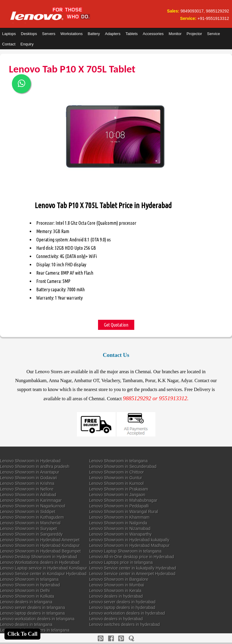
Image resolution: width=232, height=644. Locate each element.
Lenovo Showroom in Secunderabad (123, 466)
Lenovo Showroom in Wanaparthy (120, 534)
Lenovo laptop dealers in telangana (32, 613)
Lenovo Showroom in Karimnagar (31, 500)
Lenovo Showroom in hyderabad (30, 585)
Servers (49, 34)
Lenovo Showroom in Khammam (119, 517)
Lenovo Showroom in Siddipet (28, 512)
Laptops (9, 34)
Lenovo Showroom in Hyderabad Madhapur (129, 545)
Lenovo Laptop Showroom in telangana (125, 551)
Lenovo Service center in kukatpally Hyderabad (133, 568)
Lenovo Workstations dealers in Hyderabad (40, 562)
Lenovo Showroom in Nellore (27, 489)
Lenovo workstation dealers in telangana (37, 619)
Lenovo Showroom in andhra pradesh (35, 466)
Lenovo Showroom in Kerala (115, 591)
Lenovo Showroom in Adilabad (28, 495)
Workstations (71, 34)
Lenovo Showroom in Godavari (29, 478)
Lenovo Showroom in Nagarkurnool (33, 506)
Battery (94, 34)
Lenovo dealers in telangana (26, 602)
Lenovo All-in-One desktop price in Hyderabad (132, 557)
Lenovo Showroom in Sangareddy (31, 534)
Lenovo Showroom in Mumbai (117, 585)
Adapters (113, 34)
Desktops (29, 34)
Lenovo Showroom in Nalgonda (118, 523)
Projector (194, 34)
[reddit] (121, 639)
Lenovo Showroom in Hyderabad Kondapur (40, 545)
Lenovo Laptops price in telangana (121, 562)
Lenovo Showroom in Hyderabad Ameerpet (40, 540)
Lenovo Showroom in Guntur (116, 478)
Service (213, 34)
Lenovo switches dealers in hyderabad (124, 624)
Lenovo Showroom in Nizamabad (120, 529)
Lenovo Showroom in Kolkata (27, 596)
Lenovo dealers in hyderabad (116, 596)
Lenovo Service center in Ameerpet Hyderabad (132, 574)
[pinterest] (101, 639)
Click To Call (22, 634)
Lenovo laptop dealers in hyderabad (122, 607)
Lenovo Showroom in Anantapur (30, 472)
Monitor (175, 34)
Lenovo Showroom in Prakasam (119, 489)
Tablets (131, 34)
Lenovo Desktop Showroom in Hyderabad (38, 557)
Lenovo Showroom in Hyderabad (30, 461)
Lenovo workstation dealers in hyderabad (127, 613)
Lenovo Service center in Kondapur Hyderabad (43, 574)
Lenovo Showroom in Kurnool (116, 483)
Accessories (153, 34)
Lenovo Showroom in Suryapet (28, 529)
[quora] (131, 639)
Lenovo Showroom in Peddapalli (119, 506)
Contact (9, 44)
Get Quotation (116, 325)
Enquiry (27, 44)
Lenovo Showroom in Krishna (27, 483)
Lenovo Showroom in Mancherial (30, 523)
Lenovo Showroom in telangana (118, 461)
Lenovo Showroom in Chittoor (116, 472)
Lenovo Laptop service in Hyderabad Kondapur (44, 568)
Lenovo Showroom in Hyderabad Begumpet (40, 551)
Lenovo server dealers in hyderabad (122, 602)
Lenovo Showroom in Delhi (25, 591)
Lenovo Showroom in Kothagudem (32, 517)
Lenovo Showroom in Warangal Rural (124, 512)
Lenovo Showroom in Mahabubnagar (123, 500)
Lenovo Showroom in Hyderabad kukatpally (129, 540)
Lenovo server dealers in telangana (33, 607)
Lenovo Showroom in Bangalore (119, 579)
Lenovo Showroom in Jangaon (117, 495)
